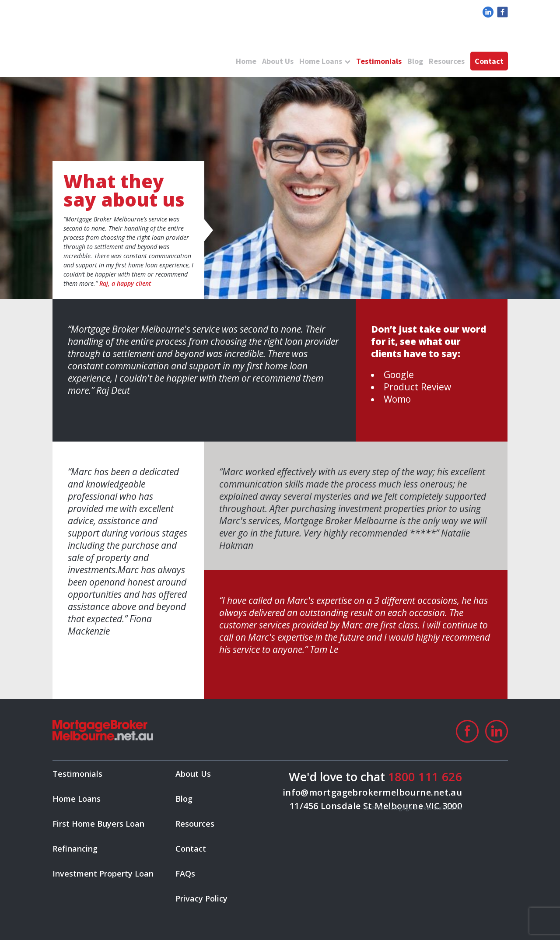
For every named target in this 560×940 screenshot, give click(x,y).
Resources (447, 61)
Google (399, 375)
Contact (489, 61)
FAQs (185, 873)
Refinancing (75, 849)
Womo (397, 399)
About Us (278, 61)
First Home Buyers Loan (98, 824)
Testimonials (379, 61)
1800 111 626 (425, 777)
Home (246, 61)
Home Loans (321, 61)
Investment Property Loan (103, 873)
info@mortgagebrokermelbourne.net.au (373, 792)
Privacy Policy (201, 898)
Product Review (417, 387)
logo (127, 44)
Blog (415, 61)
